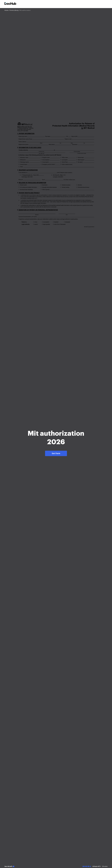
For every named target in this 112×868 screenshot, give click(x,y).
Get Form (56, 453)
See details (8, 866)
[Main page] (10, 4)
